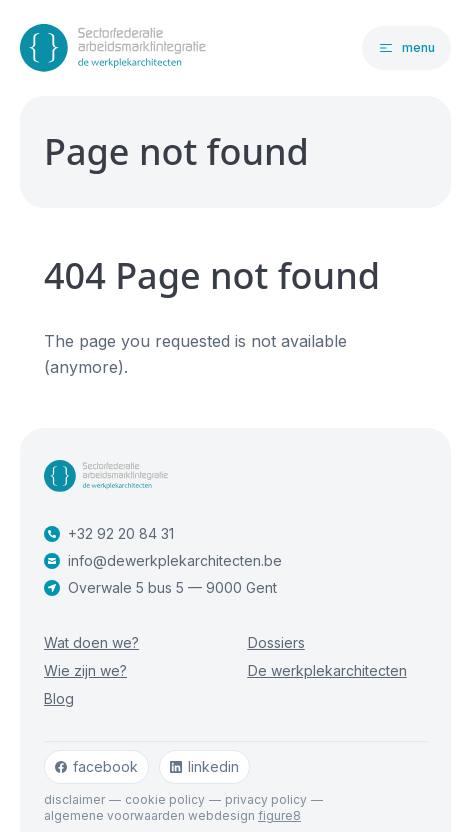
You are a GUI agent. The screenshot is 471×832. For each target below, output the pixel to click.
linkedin (204, 766)
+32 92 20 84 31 (109, 533)
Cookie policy (165, 799)
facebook (96, 766)
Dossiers (276, 642)
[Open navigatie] (406, 48)
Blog (59, 698)
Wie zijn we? (85, 670)
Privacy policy (266, 799)
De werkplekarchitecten (327, 670)
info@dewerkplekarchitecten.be (163, 560)
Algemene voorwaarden (114, 815)
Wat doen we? (91, 642)
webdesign (244, 815)
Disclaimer (74, 799)
